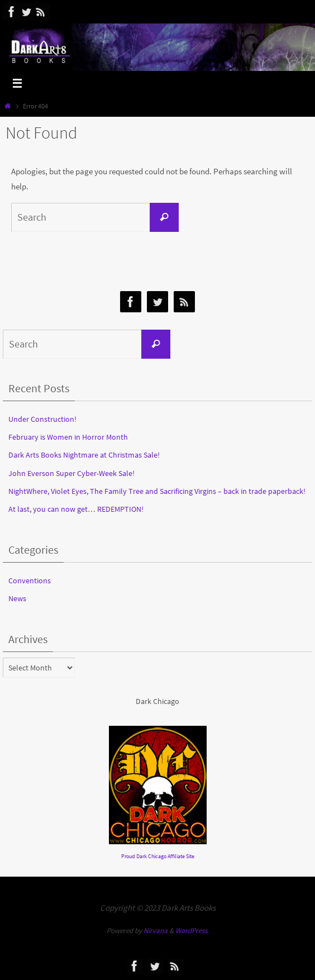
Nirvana (156, 931)
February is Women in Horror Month (68, 437)
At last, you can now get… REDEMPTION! (76, 509)
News (17, 598)
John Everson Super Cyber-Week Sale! (71, 473)
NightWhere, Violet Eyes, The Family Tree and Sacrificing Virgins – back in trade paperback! (157, 491)
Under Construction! (42, 419)
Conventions (30, 581)
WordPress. (192, 931)
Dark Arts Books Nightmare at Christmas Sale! (84, 455)
